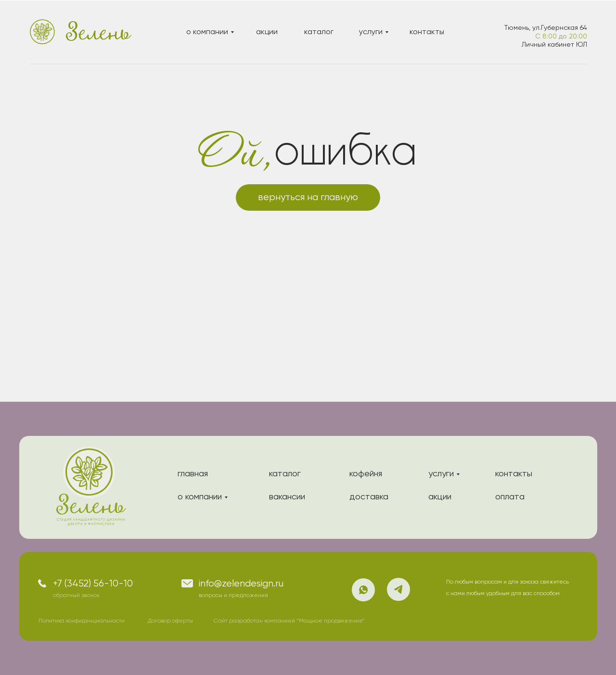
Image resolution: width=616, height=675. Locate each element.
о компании (207, 32)
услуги (371, 32)
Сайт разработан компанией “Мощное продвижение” (289, 621)
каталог (319, 32)
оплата (510, 497)
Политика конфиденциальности (82, 621)
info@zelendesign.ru (241, 584)
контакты (427, 32)
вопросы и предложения (233, 596)
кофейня (366, 474)
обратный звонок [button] (76, 596)
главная (193, 474)
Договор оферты (170, 621)
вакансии (287, 497)
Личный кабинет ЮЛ (554, 45)
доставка (369, 497)
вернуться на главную (308, 197)
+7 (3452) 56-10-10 (93, 584)
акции (267, 32)
